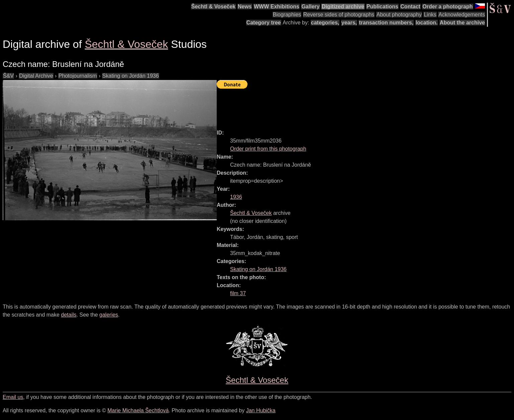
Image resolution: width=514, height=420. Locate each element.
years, (349, 23)
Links (430, 15)
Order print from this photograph (268, 149)
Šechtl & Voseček (213, 7)
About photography (399, 15)
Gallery (310, 7)
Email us (13, 397)
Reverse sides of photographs (339, 15)
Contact (410, 7)
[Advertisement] (338, 106)
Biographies (287, 15)
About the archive (462, 23)
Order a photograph (447, 7)
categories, (325, 23)
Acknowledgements (462, 15)
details (69, 315)
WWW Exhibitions (277, 7)
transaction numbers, (386, 23)
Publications (382, 7)
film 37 (238, 293)
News (245, 7)
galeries (109, 315)
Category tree (264, 23)
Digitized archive (343, 7)
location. (427, 23)
